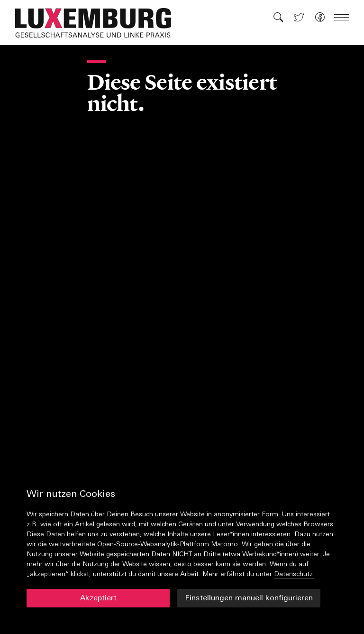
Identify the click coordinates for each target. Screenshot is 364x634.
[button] (98, 23)
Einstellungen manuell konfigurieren (249, 598)
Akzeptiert (98, 598)
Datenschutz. (294, 574)
